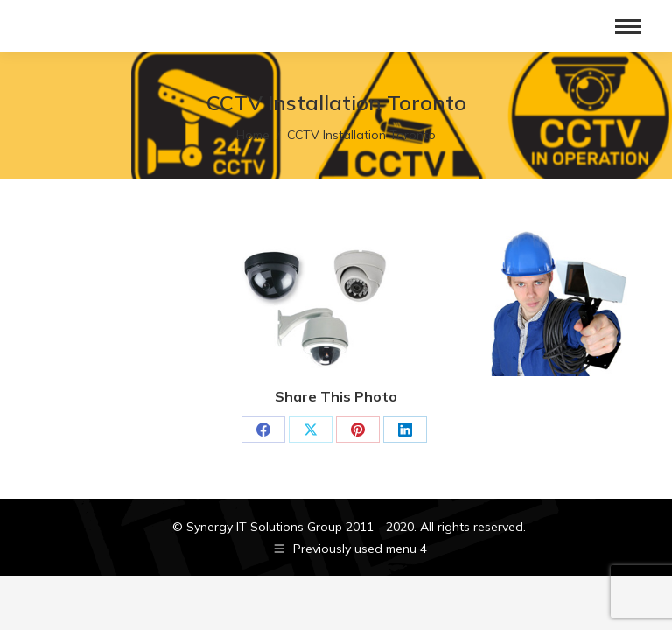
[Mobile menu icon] (628, 27)
